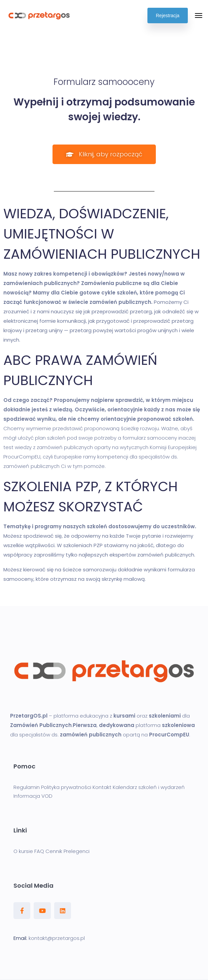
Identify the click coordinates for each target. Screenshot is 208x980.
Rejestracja (168, 15)
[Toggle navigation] (199, 15)
